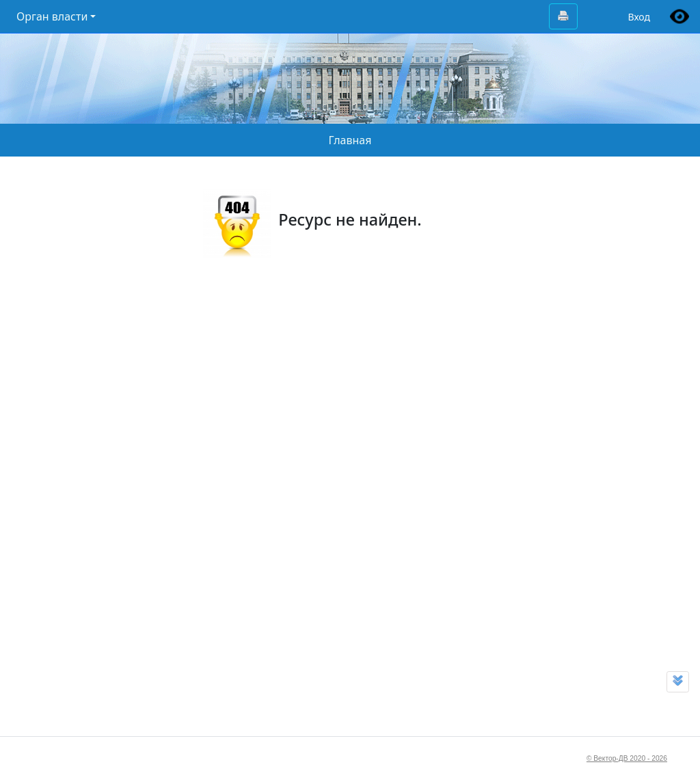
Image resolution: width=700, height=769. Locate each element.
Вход (639, 17)
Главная (350, 140)
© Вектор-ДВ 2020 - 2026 (627, 758)
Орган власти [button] (52, 16)
